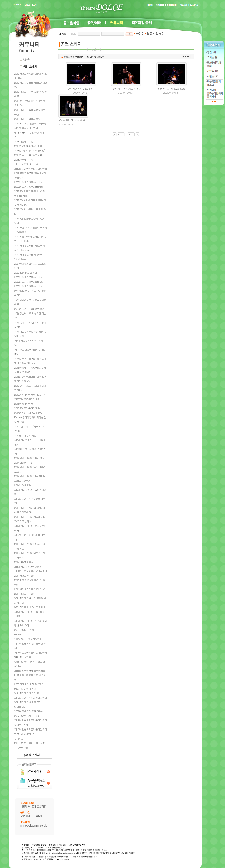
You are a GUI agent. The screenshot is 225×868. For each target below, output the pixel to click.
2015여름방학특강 (23, 404)
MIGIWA (18, 634)
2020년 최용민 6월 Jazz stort (28, 187)
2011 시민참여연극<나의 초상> (30, 589)
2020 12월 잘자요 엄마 (26, 273)
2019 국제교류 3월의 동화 (27, 119)
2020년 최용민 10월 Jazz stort (29, 309)
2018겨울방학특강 (23, 160)
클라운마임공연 (22, 725)
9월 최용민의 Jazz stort (81, 89)
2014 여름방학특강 (24, 462)
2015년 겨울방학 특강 (25, 435)
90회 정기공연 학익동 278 (27, 702)
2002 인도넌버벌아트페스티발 (29, 743)
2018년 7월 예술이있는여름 (28, 146)
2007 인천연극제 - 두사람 (27, 716)
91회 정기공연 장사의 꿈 (27, 693)
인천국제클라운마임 (24, 734)
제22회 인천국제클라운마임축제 (30, 169)
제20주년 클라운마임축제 (27, 399)
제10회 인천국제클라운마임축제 (30, 729)
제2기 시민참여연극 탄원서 (28, 566)
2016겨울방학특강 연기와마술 (29, 395)
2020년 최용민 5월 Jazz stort (28, 182)
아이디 (139, 34)
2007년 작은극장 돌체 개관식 (29, 711)
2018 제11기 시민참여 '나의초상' (31, 123)
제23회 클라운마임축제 (26, 128)
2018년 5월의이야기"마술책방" (30, 150)
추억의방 (19, 738)
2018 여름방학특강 (24, 141)
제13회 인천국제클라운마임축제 (30, 652)
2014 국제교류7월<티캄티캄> (29, 458)
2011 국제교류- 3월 (24, 594)
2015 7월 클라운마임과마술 (28, 408)
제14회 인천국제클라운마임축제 (30, 571)
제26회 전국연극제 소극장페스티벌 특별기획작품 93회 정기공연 (30, 675)
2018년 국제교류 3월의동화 (28, 155)
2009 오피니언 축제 (24, 630)
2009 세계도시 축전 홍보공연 (29, 684)
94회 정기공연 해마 (24, 657)
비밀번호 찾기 (155, 34)
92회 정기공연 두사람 (25, 689)
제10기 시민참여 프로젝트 (27, 164)
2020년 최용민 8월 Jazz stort (28, 282)
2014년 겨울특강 (23, 485)
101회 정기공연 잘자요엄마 (28, 639)
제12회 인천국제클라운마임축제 (30, 698)
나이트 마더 (20, 707)
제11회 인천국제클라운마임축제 (30, 720)
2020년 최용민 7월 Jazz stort (28, 277)
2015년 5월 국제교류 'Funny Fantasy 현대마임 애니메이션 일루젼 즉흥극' (30, 417)
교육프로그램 (21, 747)
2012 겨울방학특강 (24, 562)
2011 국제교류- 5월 (24, 576)
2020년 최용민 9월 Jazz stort (28, 286)
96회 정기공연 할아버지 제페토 (30, 607)
